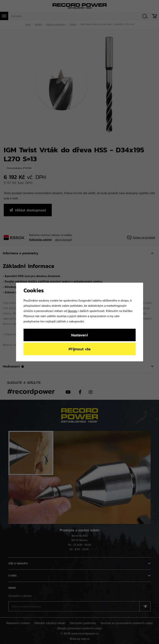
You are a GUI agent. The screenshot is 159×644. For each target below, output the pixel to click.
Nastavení (79, 335)
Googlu (73, 311)
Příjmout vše (80, 349)
